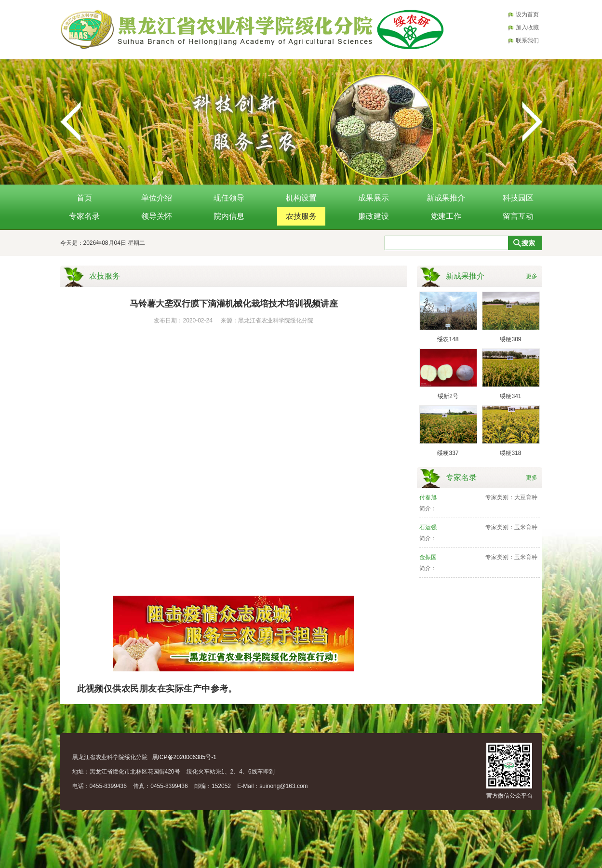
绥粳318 (510, 453)
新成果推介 (446, 198)
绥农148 (448, 339)
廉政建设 (374, 216)
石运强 (428, 527)
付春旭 (428, 497)
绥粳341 (510, 396)
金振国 (428, 557)
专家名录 (84, 216)
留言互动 (518, 216)
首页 (84, 198)
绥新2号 (448, 396)
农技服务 (301, 216)
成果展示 (374, 198)
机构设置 (301, 198)
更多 (532, 276)
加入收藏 (527, 27)
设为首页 (527, 14)
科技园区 (518, 198)
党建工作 (446, 216)
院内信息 (229, 216)
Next (532, 122)
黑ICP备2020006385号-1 (184, 757)
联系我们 (527, 40)
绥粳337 (448, 453)
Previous (71, 122)
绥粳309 (510, 339)
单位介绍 (157, 198)
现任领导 (229, 198)
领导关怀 (157, 216)
